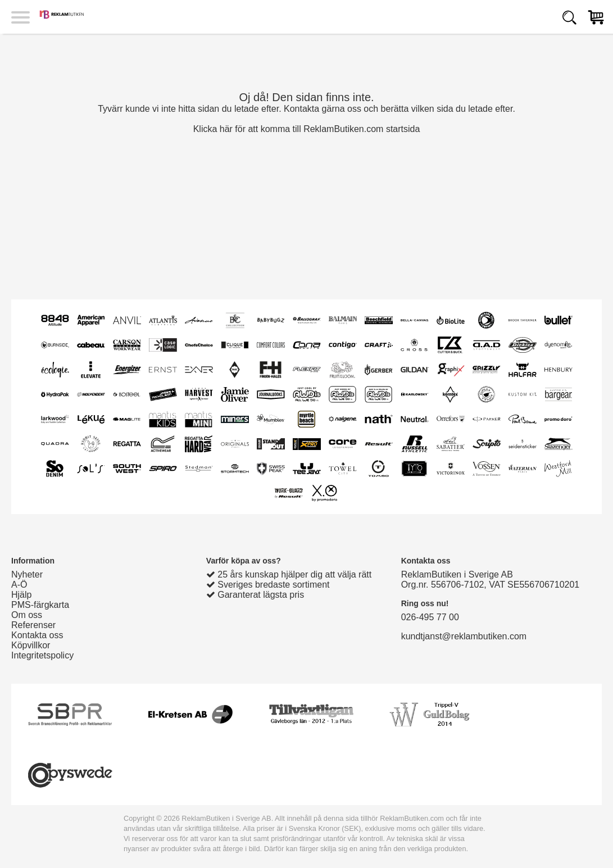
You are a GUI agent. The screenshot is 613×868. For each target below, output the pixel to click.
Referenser (33, 625)
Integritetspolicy (42, 655)
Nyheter (27, 574)
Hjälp (21, 595)
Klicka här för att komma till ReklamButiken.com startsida (307, 129)
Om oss (27, 615)
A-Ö (19, 585)
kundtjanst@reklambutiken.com (464, 636)
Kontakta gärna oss (323, 109)
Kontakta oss (37, 635)
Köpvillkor (31, 645)
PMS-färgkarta (40, 605)
